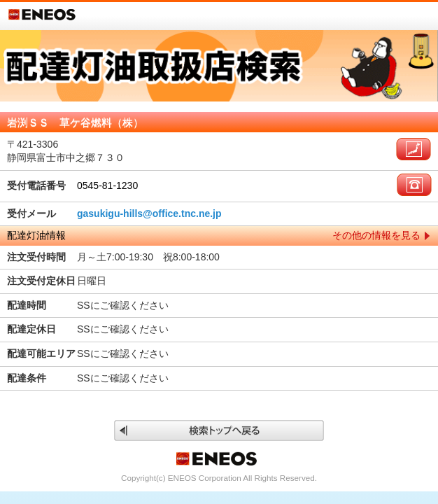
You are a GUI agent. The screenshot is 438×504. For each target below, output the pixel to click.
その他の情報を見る (376, 235)
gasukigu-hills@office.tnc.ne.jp (149, 213)
